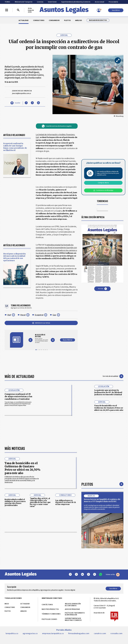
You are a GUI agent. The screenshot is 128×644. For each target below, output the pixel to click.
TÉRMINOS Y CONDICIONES (51, 614)
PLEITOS (67, 20)
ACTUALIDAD (24, 20)
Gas (54, 315)
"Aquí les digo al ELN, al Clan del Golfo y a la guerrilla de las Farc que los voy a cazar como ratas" (40, 502)
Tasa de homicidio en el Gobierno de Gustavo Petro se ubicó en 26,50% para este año (109, 408)
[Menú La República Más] (7, 10)
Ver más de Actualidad (113, 376)
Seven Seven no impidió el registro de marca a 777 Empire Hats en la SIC (102, 500)
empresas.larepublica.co (53, 633)
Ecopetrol (39, 315)
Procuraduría (113, 2)
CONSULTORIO (39, 20)
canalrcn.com (100, 633)
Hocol (23, 315)
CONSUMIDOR (54, 20)
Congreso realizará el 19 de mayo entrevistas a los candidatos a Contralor (18, 396)
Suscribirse (116, 10)
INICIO (7, 604)
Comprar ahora (103, 183)
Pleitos (87, 484)
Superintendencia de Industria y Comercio (76, 2)
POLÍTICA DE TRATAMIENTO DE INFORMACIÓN (75, 614)
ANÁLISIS (78, 20)
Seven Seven (52, 2)
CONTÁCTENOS (47, 605)
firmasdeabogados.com (79, 633)
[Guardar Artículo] (15, 103)
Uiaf (9, 315)
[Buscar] (18, 10)
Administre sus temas (41, 323)
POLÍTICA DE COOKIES (49, 619)
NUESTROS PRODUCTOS (50, 609)
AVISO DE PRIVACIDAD (72, 609)
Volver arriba (113, 575)
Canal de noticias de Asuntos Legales (57, 126)
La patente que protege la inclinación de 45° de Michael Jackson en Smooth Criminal (108, 392)
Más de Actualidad (19, 376)
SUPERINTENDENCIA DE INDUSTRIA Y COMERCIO (73, 619)
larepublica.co (12, 633)
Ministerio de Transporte (24, 2)
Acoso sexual (99, 2)
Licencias (40, 2)
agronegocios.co (30, 633)
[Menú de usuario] (99, 10)
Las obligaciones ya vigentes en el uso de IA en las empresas (65, 502)
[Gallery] (42, 339)
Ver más (102, 289)
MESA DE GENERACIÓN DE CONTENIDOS (73, 605)
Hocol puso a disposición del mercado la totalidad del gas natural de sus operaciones (14, 257)
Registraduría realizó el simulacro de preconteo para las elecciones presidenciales (15, 502)
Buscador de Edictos (98, 20)
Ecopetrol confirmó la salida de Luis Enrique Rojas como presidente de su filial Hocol (15, 147)
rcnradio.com (116, 633)
